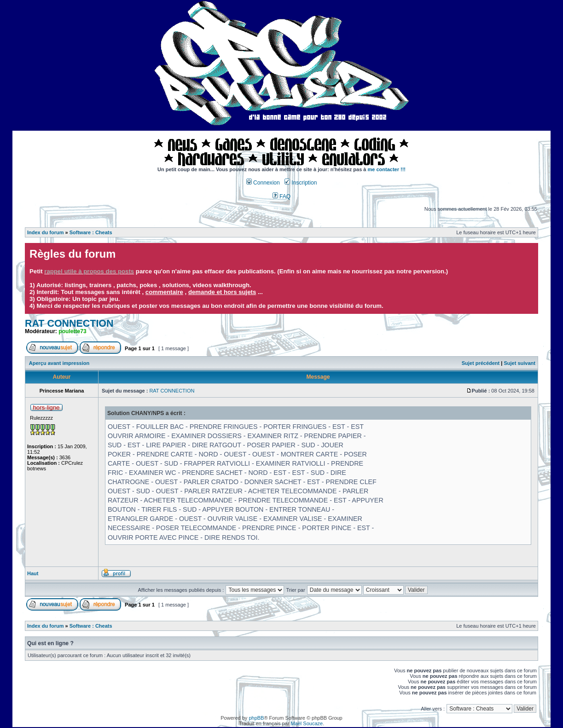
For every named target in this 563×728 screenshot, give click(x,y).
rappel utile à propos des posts (89, 271)
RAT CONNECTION (69, 324)
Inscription (301, 183)
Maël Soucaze (307, 723)
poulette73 (72, 331)
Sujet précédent (481, 363)
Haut (33, 573)
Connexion (263, 183)
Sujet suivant (519, 363)
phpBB (256, 718)
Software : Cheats (91, 232)
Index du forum (45, 232)
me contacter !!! (387, 169)
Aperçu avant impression (59, 363)
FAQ (282, 196)
